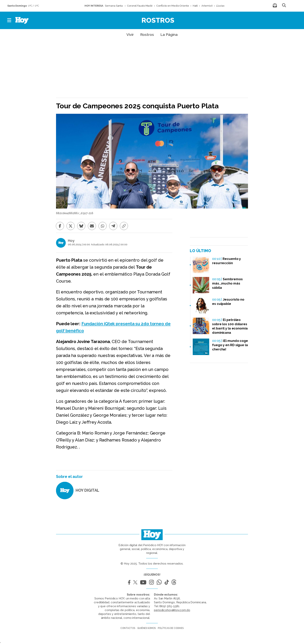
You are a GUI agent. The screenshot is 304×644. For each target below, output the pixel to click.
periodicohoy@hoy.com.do (172, 610)
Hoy (71, 241)
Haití (195, 6)
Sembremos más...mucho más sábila (227, 283)
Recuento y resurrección (226, 261)
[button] (9, 20)
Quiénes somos (146, 628)
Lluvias (220, 6)
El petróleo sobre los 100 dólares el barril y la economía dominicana (230, 326)
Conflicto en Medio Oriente (173, 6)
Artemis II (207, 6)
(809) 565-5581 (169, 606)
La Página (169, 34)
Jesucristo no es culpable (228, 302)
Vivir (130, 34)
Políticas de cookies (171, 628)
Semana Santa (114, 6)
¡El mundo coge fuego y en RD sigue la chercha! (230, 345)
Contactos (128, 628)
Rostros (158, 20)
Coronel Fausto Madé (140, 6)
